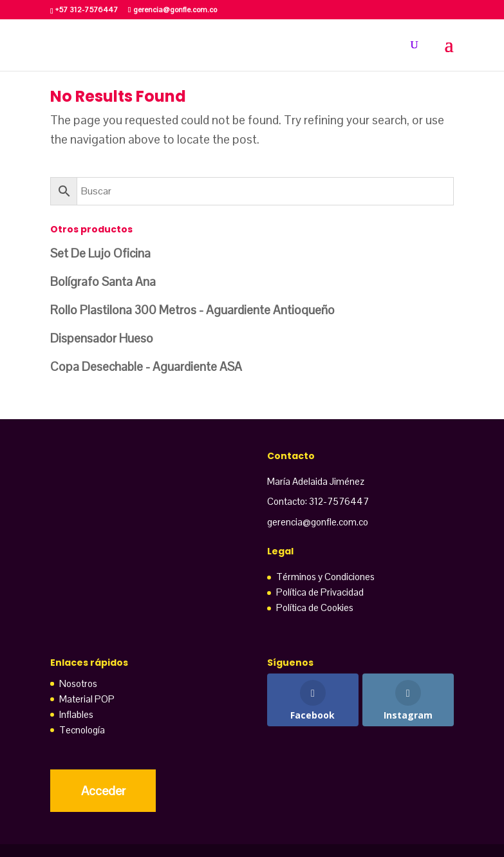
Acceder (103, 791)
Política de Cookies (315, 607)
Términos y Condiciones (325, 577)
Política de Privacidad (320, 592)
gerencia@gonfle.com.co (318, 522)
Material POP (87, 699)
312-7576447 (339, 501)
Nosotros (78, 683)
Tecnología (82, 730)
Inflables (76, 714)
